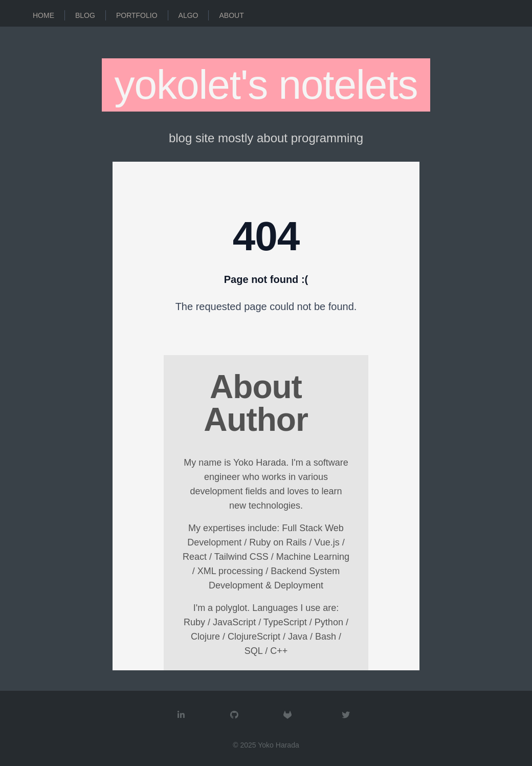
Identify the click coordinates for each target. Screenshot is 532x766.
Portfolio (137, 15)
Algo (189, 15)
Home (43, 15)
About (231, 15)
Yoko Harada (278, 745)
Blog (85, 15)
